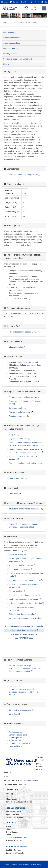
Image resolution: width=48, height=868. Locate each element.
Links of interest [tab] (9, 64)
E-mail (8, 835)
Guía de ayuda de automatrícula (21, 614)
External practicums (16, 478)
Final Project (14, 494)
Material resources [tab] (10, 48)
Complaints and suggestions (20, 710)
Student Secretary (13, 814)
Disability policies (15, 738)
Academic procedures (12, 43)
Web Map (26, 865)
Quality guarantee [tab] (10, 54)
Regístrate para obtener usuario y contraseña (24, 626)
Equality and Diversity (15, 853)
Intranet (9, 829)
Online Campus (12, 832)
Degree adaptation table (18, 439)
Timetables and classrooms (19, 412)
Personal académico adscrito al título (23, 332)
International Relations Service (18, 817)
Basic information (10, 33)
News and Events (16, 746)
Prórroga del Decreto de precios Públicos (25, 580)
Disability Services (13, 850)
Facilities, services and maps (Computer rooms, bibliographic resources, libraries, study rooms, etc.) (25, 668)
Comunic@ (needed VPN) (16, 837)
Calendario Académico (18, 408)
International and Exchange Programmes (25, 509)
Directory (9, 794)
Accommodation (15, 740)
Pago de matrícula (16, 591)
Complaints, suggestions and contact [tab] (17, 59)
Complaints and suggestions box (19, 802)
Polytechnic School (30, 362)
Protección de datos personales (23, 630)
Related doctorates (16, 732)
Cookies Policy (36, 865)
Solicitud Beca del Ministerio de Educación (25, 603)
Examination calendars (18, 416)
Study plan (13, 435)
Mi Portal (9, 826)
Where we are (11, 799)
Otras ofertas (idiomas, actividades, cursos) (26, 463)
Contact (9, 796)
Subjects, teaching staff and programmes (25, 397)
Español (14, 2)
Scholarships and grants (18, 735)
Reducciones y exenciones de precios (23, 595)
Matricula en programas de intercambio (24, 599)
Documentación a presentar (20, 569)
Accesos (5, 2)
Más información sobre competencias (23, 175)
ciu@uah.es (33, 780)
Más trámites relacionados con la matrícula (25, 618)
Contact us (13, 714)
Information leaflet (16, 347)
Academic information (12, 38)
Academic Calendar (14, 840)
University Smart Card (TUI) (20, 743)
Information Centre (13, 812)
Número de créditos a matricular (21, 565)
